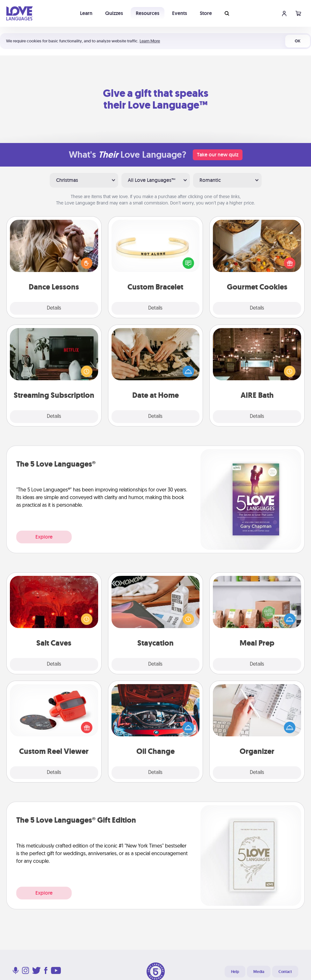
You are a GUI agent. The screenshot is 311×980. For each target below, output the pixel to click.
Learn (86, 13)
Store (206, 13)
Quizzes (114, 13)
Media (259, 972)
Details (54, 308)
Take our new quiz (218, 155)
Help (235, 972)
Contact (285, 972)
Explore (44, 537)
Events (180, 13)
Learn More (150, 41)
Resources (148, 13)
